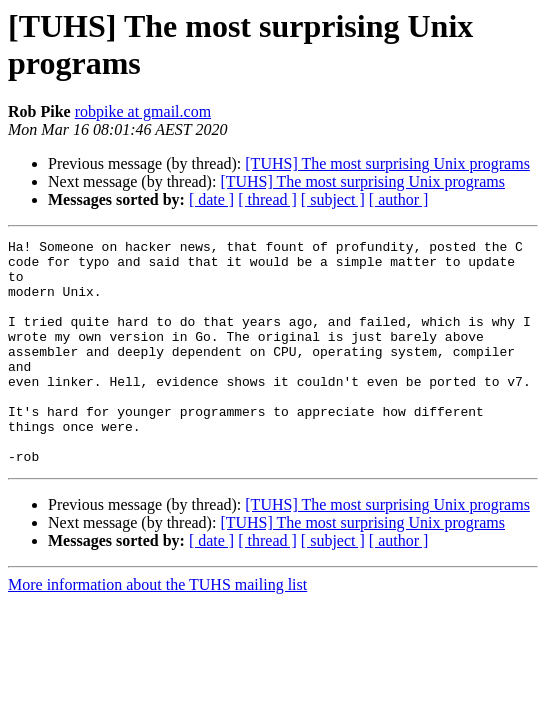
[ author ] (399, 199)
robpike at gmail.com (143, 111)
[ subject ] (333, 199)
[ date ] (211, 199)
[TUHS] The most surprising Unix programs (387, 163)
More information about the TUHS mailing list (157, 629)
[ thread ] (267, 199)
